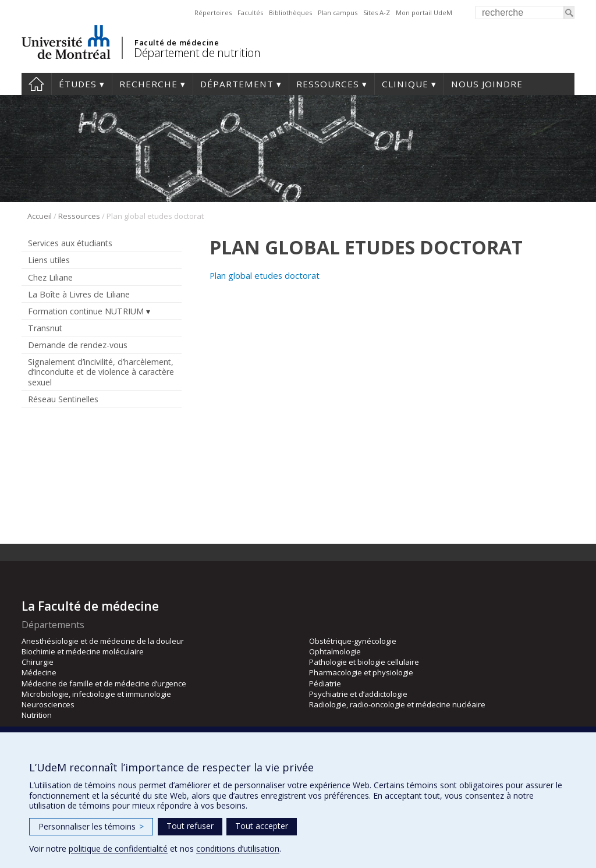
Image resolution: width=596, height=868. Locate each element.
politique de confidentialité (118, 848)
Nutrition (37, 715)
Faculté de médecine (177, 42)
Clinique (405, 84)
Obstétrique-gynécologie (353, 641)
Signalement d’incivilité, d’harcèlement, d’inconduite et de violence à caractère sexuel (101, 372)
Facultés (250, 13)
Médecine (39, 672)
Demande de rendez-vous (78, 345)
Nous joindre (487, 84)
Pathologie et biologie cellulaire (364, 662)
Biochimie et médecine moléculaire (83, 651)
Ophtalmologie (335, 651)
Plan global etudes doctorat (265, 275)
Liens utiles (49, 260)
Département (237, 84)
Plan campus (338, 13)
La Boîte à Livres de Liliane (79, 294)
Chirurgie (38, 662)
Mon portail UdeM (424, 13)
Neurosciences (48, 704)
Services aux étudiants (70, 243)
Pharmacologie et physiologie (361, 672)
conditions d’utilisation (238, 848)
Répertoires (213, 13)
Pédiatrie (325, 683)
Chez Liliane (50, 277)
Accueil (36, 84)
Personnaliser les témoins (91, 826)
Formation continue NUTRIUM (86, 311)
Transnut (45, 328)
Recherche (148, 84)
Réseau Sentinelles (63, 399)
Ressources (328, 84)
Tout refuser (190, 826)
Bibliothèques (290, 13)
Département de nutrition (197, 53)
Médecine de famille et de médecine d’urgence (104, 683)
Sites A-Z (377, 13)
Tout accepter (262, 826)
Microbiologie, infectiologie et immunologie (96, 694)
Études (78, 84)
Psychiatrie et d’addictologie (358, 694)
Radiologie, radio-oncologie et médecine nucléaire (397, 704)
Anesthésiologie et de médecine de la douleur (103, 641)
